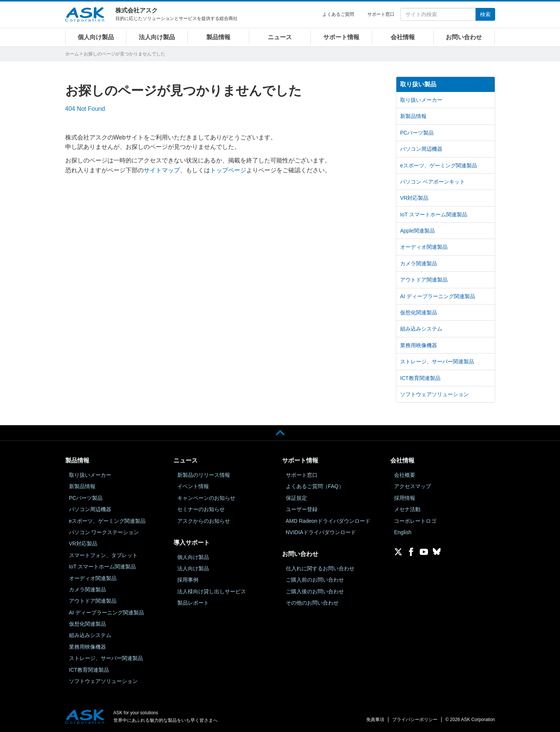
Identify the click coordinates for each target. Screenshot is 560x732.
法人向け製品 (157, 37)
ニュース (280, 37)
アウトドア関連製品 (424, 280)
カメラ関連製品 (419, 263)
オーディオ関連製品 (424, 247)
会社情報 (403, 37)
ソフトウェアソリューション (434, 394)
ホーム (72, 54)
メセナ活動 (407, 509)
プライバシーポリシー (415, 720)
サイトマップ (162, 170)
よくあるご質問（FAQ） (315, 486)
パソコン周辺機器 (421, 149)
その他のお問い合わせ (312, 603)
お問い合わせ (464, 37)
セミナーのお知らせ (201, 509)
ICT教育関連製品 (420, 378)
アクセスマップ (413, 486)
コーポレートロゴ (415, 521)
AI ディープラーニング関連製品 (438, 296)
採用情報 (405, 498)
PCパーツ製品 (417, 133)
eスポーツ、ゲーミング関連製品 (439, 165)
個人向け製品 (96, 37)
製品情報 (218, 37)
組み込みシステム (421, 329)
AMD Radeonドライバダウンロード (328, 521)
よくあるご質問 (338, 14)
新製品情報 (413, 116)
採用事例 (188, 580)
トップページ (228, 170)
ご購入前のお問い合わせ (315, 580)
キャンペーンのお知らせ (206, 498)
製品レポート (193, 603)
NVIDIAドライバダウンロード (321, 532)
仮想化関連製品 (419, 312)
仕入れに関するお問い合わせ (320, 568)
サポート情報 (341, 37)
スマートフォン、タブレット (103, 555)
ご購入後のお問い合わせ (315, 591)
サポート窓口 (381, 14)
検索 (485, 14)
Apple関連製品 (417, 231)
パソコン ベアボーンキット (433, 182)
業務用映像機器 (419, 345)
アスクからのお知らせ (204, 521)
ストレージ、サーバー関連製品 (437, 361)
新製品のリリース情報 (204, 475)
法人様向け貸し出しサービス (212, 591)
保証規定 (296, 498)
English (403, 532)
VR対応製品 (414, 198)
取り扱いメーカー (421, 100)
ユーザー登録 (302, 509)
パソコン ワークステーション (104, 532)
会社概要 (405, 475)
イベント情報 (193, 486)
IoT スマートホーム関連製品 (434, 214)
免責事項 (375, 720)
